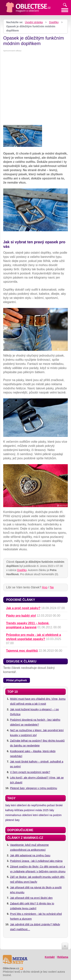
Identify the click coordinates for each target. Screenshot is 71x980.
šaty (8, 805)
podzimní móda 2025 (36, 810)
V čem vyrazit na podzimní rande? (30, 772)
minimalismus (13, 815)
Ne (52, 587)
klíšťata (19, 810)
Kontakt (50, 957)
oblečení (27, 815)
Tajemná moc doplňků (22, 651)
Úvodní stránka (34, 22)
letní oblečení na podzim (47, 815)
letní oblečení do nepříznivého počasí (33, 805)
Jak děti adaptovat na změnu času (30, 855)
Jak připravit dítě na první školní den (31, 898)
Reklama (63, 957)
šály (52, 810)
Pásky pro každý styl (21, 616)
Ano (45, 587)
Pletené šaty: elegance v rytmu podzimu (34, 788)
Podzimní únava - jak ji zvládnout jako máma (36, 861)
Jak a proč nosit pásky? (23, 608)
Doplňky (54, 22)
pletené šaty (12, 820)
